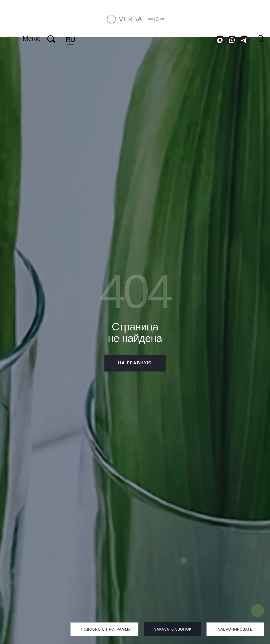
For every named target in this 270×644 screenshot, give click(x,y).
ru (70, 39)
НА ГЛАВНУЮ (135, 363)
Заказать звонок (173, 629)
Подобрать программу (106, 629)
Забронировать (235, 629)
